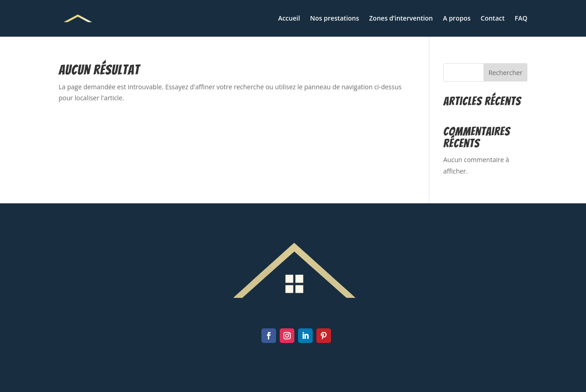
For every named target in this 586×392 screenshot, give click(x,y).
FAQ (521, 19)
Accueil (289, 19)
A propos (457, 19)
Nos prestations (334, 19)
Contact (493, 19)
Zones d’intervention (401, 19)
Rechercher (505, 73)
